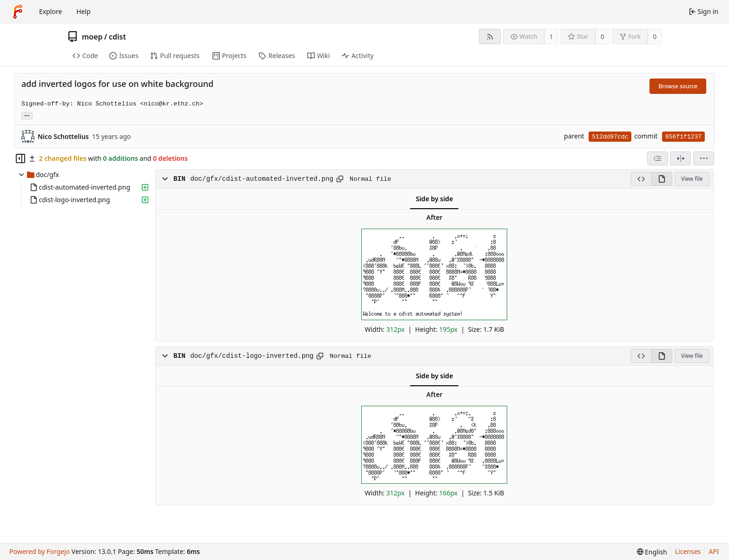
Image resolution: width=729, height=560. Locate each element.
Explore (50, 11)
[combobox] (658, 158)
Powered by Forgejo (40, 551)
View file (692, 179)
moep (92, 37)
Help (83, 11)
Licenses (688, 551)
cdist (117, 37)
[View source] (641, 179)
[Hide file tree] (20, 158)
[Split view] (680, 158)
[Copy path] (340, 179)
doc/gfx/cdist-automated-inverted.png (262, 179)
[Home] (18, 12)
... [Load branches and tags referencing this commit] (27, 115)
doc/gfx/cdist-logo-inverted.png (252, 356)
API (714, 551)
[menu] (704, 158)
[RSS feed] (490, 36)
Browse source (678, 86)
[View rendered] (662, 179)
